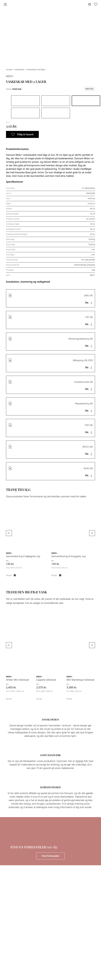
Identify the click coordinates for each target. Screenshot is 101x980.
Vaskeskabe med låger (36, 70)
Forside (9, 70)
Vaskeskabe (20, 70)
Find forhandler (51, 856)
